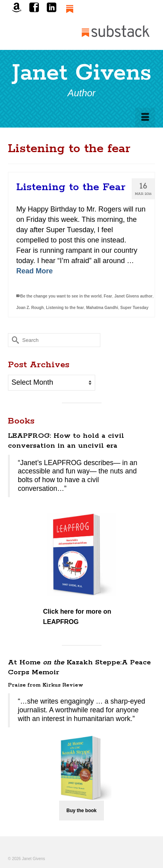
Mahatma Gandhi (102, 308)
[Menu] (145, 118)
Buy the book (81, 811)
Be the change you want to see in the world (61, 296)
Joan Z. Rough (30, 308)
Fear (108, 296)
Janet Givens (82, 73)
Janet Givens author (133, 296)
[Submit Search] (14, 340)
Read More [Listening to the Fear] (35, 271)
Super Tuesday (134, 308)
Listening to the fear (65, 308)
